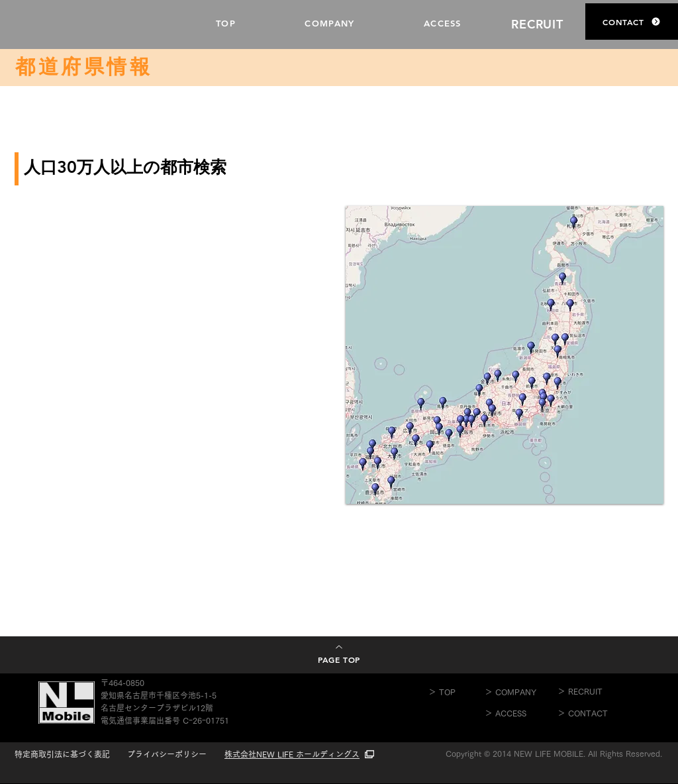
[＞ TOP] (457, 692)
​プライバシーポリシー (167, 754)
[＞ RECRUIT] (594, 691)
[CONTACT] (632, 22)
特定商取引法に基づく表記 (62, 754)
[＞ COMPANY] (521, 692)
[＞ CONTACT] (594, 713)
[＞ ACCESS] (521, 713)
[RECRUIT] (539, 24)
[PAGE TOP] (339, 654)
